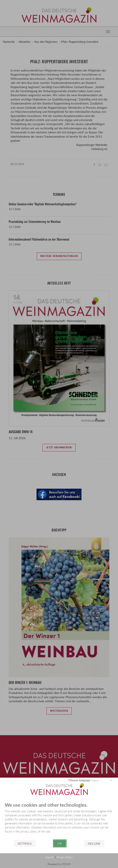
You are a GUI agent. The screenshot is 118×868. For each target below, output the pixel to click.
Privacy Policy (65, 857)
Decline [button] (94, 843)
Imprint (49, 857)
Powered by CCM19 (59, 864)
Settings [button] (25, 843)
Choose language (79, 780)
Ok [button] (60, 843)
